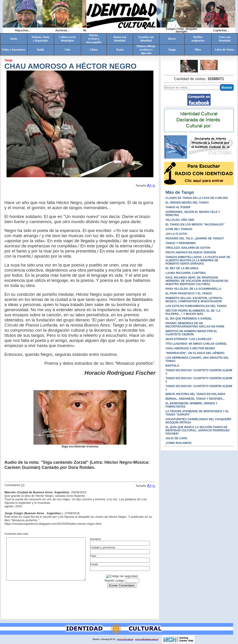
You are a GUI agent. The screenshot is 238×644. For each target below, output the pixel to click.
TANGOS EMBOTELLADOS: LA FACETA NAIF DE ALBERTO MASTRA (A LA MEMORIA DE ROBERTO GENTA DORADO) (198, 260)
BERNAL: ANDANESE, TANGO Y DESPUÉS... (195, 399)
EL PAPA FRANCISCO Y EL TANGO (189, 293)
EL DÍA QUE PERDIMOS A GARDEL (189, 319)
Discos (172, 39)
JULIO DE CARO (176, 438)
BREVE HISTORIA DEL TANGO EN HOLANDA (195, 394)
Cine (67, 50)
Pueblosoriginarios (198, 39)
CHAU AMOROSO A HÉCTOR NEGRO (190, 348)
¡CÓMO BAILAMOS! (179, 443)
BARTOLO (172, 366)
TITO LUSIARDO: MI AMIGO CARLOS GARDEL (196, 344)
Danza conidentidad (120, 39)
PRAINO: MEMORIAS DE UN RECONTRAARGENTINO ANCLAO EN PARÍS (195, 325)
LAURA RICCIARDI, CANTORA (186, 273)
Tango (172, 50)
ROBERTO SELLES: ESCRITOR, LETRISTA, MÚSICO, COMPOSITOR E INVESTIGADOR (194, 300)
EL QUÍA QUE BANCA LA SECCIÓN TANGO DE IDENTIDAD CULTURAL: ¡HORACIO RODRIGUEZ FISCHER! (198, 430)
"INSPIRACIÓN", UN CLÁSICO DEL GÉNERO (195, 353)
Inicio (14, 39)
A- (154, 186)
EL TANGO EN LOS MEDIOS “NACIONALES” (195, 225)
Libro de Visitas (225, 50)
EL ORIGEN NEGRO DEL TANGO (187, 203)
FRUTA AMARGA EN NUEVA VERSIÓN (191, 252)
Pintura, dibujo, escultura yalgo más (146, 50)
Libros (94, 50)
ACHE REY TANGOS (179, 229)
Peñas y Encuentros (14, 50)
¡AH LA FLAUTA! (177, 234)
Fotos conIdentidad (225, 39)
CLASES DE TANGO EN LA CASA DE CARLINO (197, 198)
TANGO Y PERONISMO (181, 243)
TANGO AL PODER (178, 207)
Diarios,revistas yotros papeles (94, 39)
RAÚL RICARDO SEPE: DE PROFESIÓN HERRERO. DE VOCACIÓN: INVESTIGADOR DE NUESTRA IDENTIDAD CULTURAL (197, 281)
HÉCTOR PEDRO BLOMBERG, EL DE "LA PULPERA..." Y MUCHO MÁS (193, 312)
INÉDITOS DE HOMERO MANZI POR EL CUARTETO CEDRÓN (191, 333)
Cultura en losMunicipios (68, 39)
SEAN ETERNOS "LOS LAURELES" (189, 339)
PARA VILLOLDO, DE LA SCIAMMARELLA (193, 289)
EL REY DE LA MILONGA (182, 268)
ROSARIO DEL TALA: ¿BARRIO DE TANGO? (195, 239)
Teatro (120, 50)
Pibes (198, 50)
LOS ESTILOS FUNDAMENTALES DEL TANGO (196, 306)
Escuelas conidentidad (146, 39)
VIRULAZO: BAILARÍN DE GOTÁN (188, 248)
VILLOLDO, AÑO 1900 (180, 220)
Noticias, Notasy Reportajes (41, 39)
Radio (41, 50)
